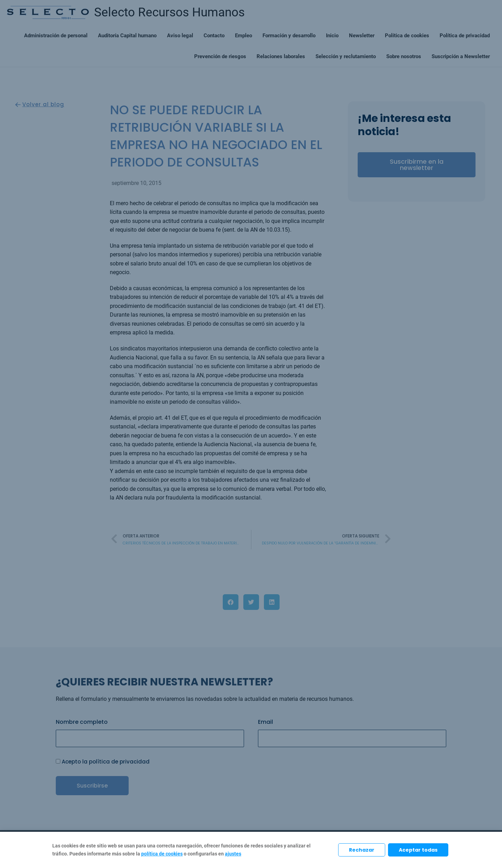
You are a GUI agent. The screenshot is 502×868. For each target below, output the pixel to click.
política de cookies (162, 854)
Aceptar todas (418, 850)
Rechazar (362, 850)
